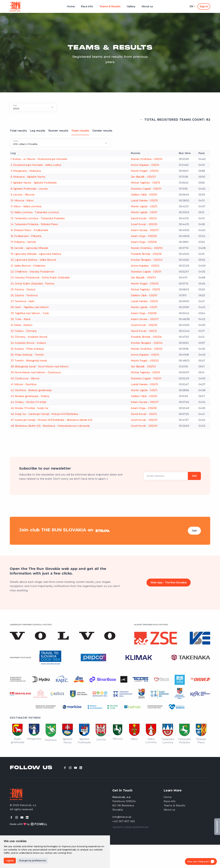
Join (194, 531)
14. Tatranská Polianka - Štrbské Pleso (34, 224)
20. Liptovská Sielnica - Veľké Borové (33, 260)
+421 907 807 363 (124, 821)
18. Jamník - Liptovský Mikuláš (29, 248)
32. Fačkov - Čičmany (24, 331)
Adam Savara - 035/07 (145, 230)
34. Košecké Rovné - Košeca (28, 343)
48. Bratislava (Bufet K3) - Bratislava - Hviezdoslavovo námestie (50, 426)
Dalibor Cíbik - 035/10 (144, 195)
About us (147, 6)
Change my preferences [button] (32, 861)
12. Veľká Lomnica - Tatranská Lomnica (35, 212)
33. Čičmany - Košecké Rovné (29, 337)
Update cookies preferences (130, 827)
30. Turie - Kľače (21, 319)
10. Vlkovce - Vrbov (22, 201)
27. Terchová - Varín (23, 301)
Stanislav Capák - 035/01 (146, 189)
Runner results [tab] (58, 131)
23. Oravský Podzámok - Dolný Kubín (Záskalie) (40, 278)
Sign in (204, 6)
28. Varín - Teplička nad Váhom (30, 307)
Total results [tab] (18, 131)
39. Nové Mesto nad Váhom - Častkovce (36, 372)
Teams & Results (110, 6)
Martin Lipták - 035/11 (144, 206)
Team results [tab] (80, 131)
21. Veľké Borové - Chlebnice (28, 266)
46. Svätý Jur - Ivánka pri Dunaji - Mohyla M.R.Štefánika (44, 414)
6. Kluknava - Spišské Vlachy (28, 177)
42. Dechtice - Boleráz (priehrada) (31, 390)
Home (71, 6)
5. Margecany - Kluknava (26, 171)
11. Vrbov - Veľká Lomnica (26, 206)
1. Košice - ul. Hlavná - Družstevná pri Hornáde (39, 159)
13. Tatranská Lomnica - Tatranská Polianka (38, 218)
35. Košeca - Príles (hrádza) (27, 349)
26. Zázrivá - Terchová (24, 295)
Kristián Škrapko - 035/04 (147, 260)
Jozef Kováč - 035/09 (144, 224)
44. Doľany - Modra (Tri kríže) (28, 402)
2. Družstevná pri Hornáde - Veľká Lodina (36, 165)
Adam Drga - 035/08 (144, 236)
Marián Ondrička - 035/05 (147, 159)
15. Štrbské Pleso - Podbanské (29, 230)
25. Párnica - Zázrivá (23, 290)
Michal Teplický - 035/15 (145, 183)
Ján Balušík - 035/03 (143, 177)
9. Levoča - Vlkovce (22, 195)
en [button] (191, 6)
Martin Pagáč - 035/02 (145, 171)
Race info (87, 6)
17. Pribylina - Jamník (23, 242)
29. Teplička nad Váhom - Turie (30, 313)
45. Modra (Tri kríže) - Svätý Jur (29, 408)
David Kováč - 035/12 (144, 218)
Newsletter (217, 827)
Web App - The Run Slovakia (169, 583)
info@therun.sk (122, 817)
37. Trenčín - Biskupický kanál (29, 361)
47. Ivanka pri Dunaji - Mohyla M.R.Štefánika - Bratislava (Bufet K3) (51, 420)
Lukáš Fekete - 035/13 (144, 201)
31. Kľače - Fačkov (21, 325)
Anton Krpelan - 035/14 (145, 165)
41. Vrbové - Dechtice (23, 384)
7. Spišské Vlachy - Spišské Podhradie (34, 183)
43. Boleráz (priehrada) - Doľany (30, 396)
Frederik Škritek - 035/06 (146, 254)
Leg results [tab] (38, 131)
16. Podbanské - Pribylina (26, 236)
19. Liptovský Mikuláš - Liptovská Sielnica (36, 254)
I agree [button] (10, 861)
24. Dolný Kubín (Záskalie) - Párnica (32, 284)
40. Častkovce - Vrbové (25, 378)
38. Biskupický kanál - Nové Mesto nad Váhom (40, 367)
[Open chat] (201, 861)
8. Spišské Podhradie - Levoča (29, 189)
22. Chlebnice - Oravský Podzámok (32, 272)
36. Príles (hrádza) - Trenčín (27, 355)
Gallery (131, 6)
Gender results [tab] (102, 131)
